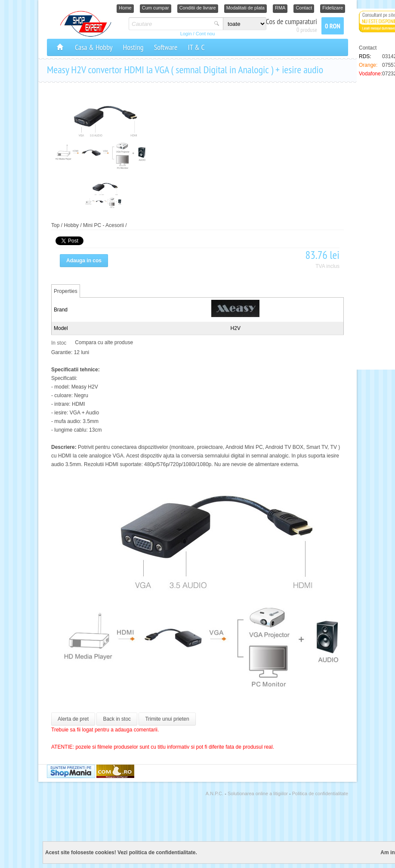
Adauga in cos (84, 261)
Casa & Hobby (94, 47)
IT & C (196, 47)
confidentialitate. (176, 852)
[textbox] (170, 24)
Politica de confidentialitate (320, 793)
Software (166, 47)
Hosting (133, 47)
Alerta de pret (73, 719)
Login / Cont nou (198, 34)
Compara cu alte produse (104, 342)
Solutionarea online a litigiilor (258, 793)
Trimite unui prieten (167, 719)
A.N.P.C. (215, 793)
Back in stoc (117, 719)
